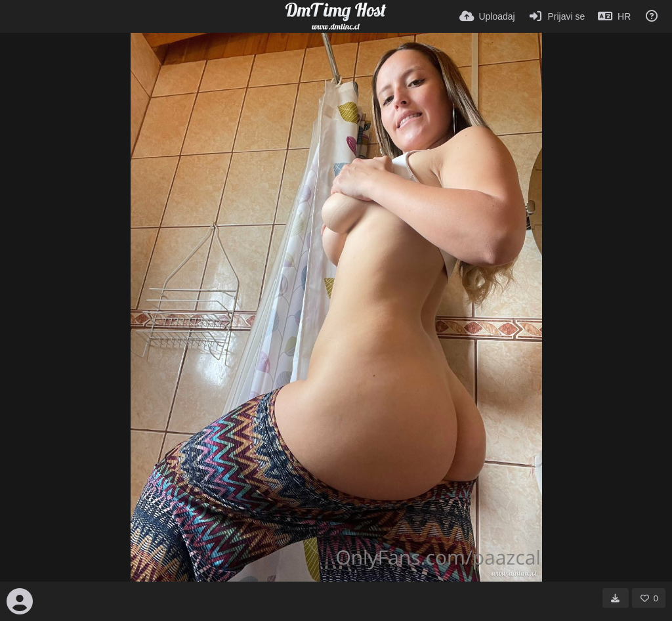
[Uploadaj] (487, 16)
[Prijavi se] (557, 16)
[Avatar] (20, 601)
